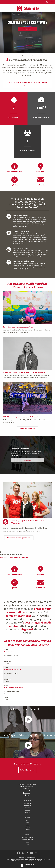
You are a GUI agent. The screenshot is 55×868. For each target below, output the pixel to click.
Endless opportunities (20, 215)
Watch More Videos (28, 770)
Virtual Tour (28, 827)
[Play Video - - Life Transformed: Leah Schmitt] (27, 719)
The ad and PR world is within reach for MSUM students (24, 372)
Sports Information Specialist (14, 687)
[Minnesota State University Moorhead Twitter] (23, 853)
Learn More (28, 460)
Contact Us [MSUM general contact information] (27, 793)
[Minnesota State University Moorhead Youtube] (32, 853)
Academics (9, 55)
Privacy (42, 861)
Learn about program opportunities (19, 538)
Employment (27, 810)
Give (28, 795)
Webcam (28, 829)
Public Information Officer (12, 670)
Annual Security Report (27, 837)
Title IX (27, 844)
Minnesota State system (19, 859)
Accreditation (27, 803)
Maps (28, 820)
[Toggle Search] (47, 2)
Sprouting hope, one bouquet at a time (18, 327)
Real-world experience (21, 232)
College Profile (27, 806)
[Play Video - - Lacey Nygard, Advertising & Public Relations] (27, 745)
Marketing (4, 558)
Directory (28, 808)
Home (3, 55)
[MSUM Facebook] (19, 853)
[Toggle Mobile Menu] (52, 2)
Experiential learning (20, 248)
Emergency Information (28, 840)
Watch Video (27, 29)
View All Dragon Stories (27, 429)
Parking (27, 825)
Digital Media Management (18, 558)
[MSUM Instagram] (27, 853)
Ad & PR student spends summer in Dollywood (20, 417)
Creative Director (9, 652)
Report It (28, 842)
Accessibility (36, 861)
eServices (27, 812)
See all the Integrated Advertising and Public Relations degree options (27, 84)
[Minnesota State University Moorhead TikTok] (36, 853)
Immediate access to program (23, 261)
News (27, 823)
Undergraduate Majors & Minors (21, 55)
